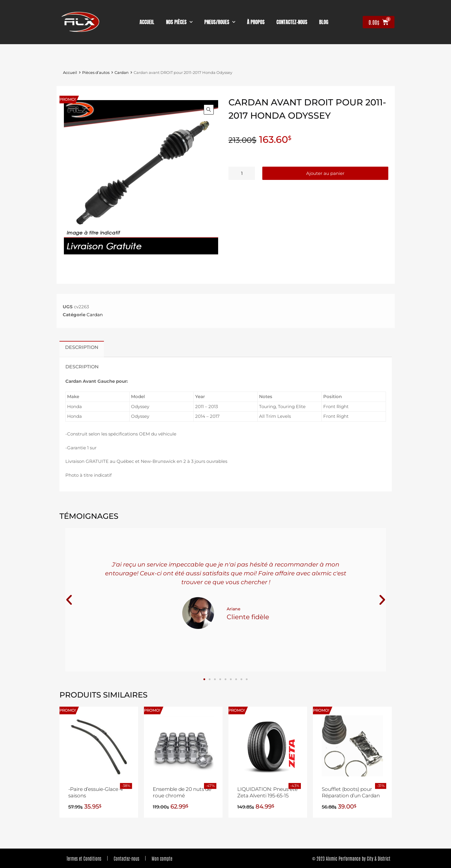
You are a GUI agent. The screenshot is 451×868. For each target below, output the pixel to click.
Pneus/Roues (220, 22)
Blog (324, 22)
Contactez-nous (126, 858)
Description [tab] (82, 347)
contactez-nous (292, 22)
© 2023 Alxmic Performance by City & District (351, 858)
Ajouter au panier (325, 173)
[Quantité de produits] (242, 173)
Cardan (122, 73)
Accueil (147, 22)
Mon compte (162, 858)
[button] (209, 110)
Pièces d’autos (96, 73)
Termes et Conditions (84, 858)
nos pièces (179, 22)
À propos (256, 22)
